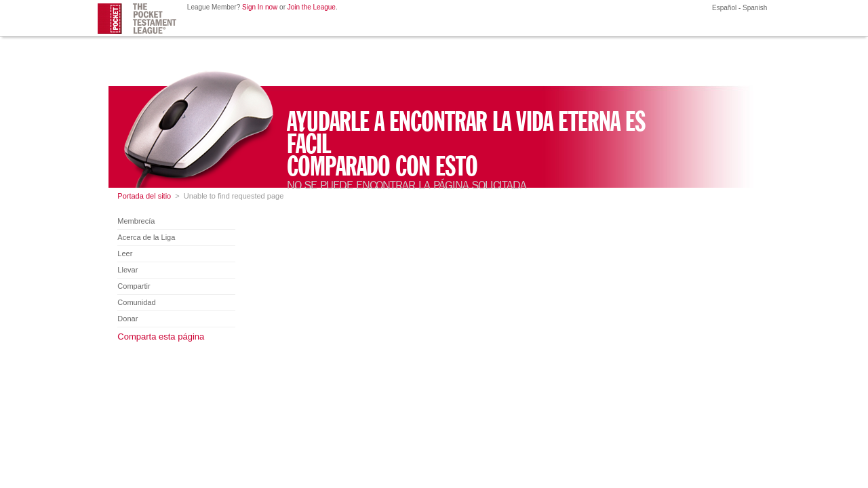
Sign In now (260, 7)
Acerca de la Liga (146, 237)
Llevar (127, 270)
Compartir (134, 286)
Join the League (312, 7)
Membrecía (136, 221)
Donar (127, 319)
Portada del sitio (144, 196)
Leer (125, 253)
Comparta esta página (161, 337)
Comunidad (136, 302)
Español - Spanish (738, 8)
